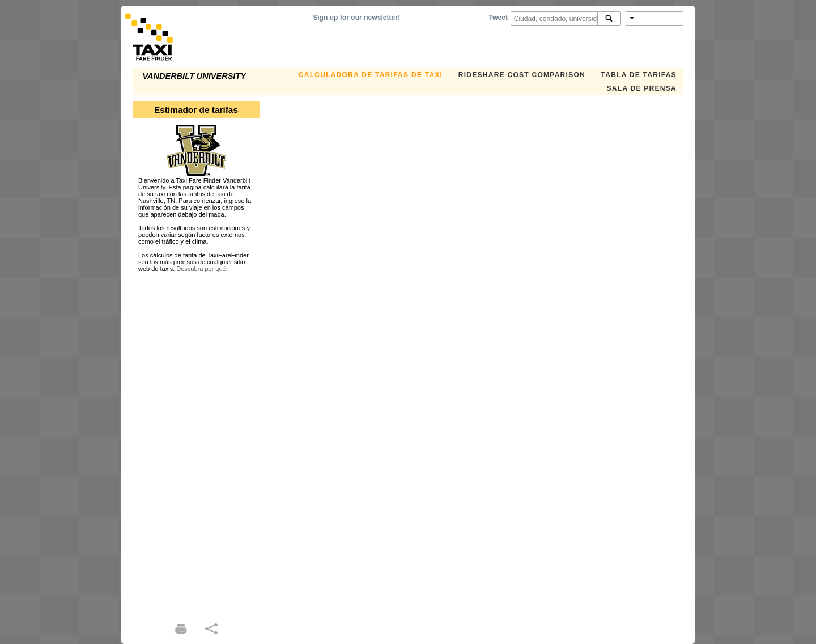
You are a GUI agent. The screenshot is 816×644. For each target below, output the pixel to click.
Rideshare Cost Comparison (522, 75)
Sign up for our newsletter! (356, 18)
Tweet (498, 18)
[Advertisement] (196, 442)
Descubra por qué (201, 269)
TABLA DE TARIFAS (639, 75)
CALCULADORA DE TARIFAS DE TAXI (371, 75)
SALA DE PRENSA (642, 88)
